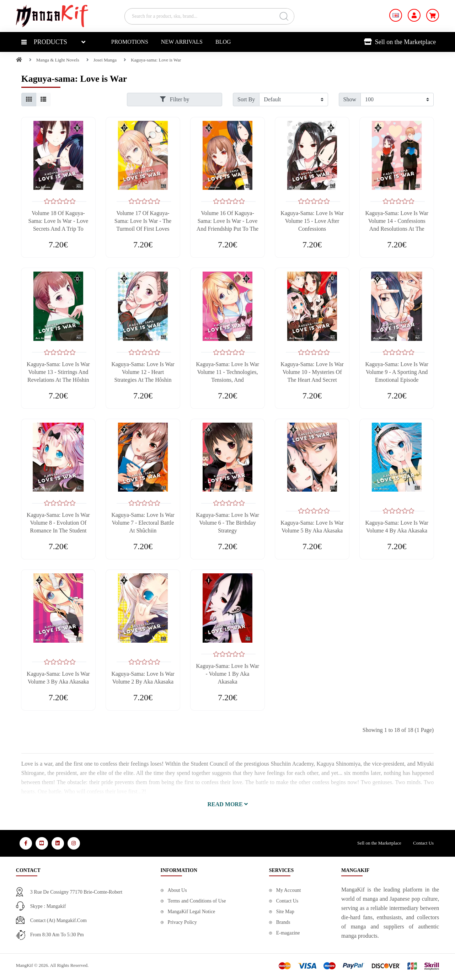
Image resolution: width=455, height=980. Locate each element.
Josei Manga (105, 60)
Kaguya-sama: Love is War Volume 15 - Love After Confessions (312, 221)
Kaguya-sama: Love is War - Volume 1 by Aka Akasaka (227, 674)
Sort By (246, 99)
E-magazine (288, 933)
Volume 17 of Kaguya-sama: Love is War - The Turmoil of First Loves (143, 221)
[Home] (19, 60)
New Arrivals (182, 42)
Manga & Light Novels (58, 60)
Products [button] (44, 42)
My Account (289, 890)
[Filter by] (293, 100)
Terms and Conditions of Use (197, 901)
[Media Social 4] (74, 843)
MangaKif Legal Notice (192, 912)
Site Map (285, 912)
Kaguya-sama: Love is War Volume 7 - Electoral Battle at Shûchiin (143, 523)
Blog (223, 42)
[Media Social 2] (42, 843)
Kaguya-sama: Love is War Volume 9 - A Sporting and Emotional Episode (397, 372)
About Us (177, 890)
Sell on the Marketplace (400, 42)
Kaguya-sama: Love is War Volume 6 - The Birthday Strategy (227, 523)
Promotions (130, 42)
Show (350, 99)
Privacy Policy (182, 922)
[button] (227, 804)
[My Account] (414, 15)
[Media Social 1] (26, 843)
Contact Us (423, 843)
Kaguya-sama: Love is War (156, 60)
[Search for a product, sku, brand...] (209, 16)
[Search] (284, 16)
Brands (283, 922)
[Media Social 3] (58, 843)
